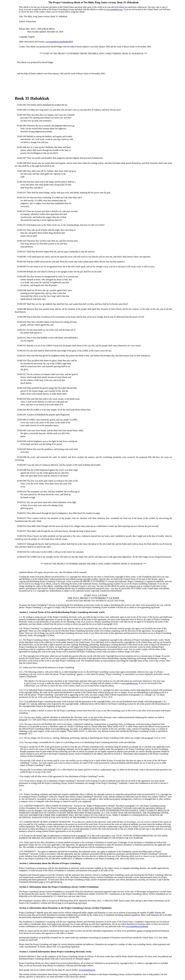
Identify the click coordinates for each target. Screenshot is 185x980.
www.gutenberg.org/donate (137, 926)
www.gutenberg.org (114, 9)
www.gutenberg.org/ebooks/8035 (59, 42)
